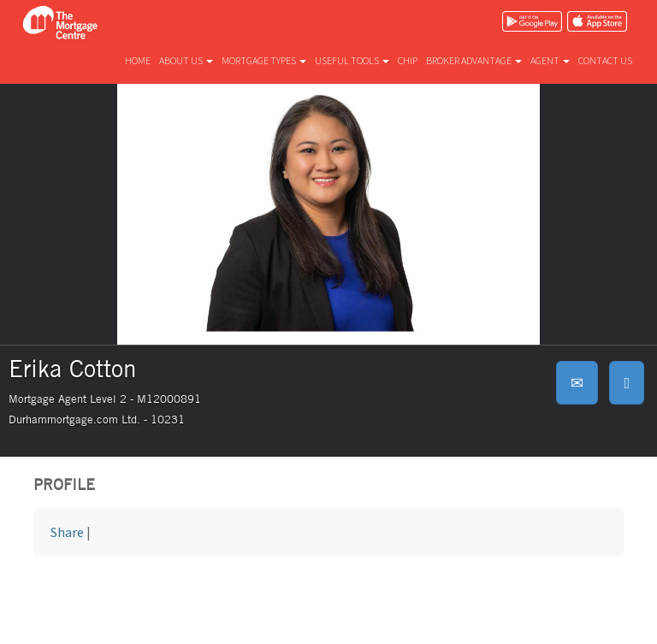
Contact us (605, 60)
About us (186, 60)
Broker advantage (474, 60)
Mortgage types (264, 60)
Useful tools (352, 60)
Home (138, 60)
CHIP (408, 60)
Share (67, 532)
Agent (550, 60)
